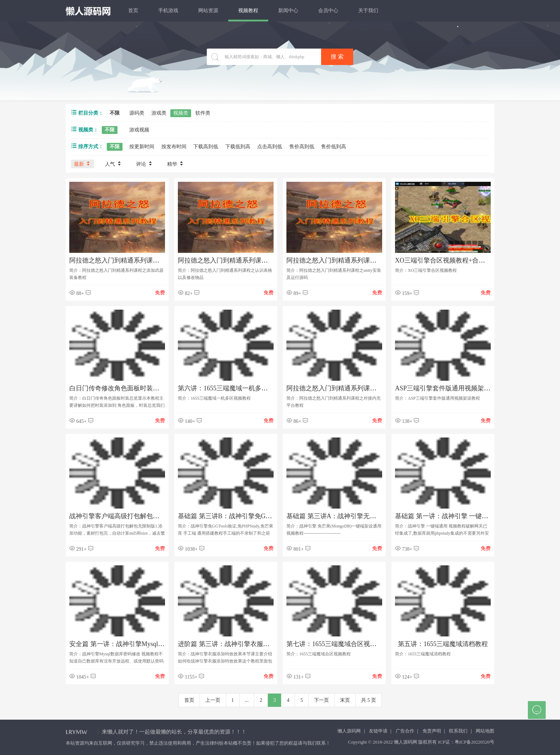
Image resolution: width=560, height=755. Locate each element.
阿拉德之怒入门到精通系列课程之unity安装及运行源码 (364, 260)
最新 (82, 164)
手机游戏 (168, 11)
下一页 (321, 700)
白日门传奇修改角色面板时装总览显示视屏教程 (137, 388)
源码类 (137, 113)
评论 (145, 164)
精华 (176, 164)
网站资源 (208, 11)
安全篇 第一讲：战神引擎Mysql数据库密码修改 (136, 644)
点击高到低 (270, 147)
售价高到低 (302, 147)
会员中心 (328, 11)
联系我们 (458, 731)
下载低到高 (238, 147)
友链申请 (378, 731)
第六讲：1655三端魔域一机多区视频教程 (236, 388)
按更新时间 (142, 147)
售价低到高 (334, 147)
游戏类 (159, 113)
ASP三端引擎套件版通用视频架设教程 (449, 388)
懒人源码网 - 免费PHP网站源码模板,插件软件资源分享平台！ (88, 11)
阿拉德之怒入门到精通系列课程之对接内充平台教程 (360, 388)
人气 (114, 164)
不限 (115, 113)
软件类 (203, 113)
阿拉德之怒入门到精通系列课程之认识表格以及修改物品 (258, 260)
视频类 (181, 113)
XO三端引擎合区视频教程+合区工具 (446, 260)
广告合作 (405, 731)
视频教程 (248, 11)
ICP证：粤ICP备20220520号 (466, 742)
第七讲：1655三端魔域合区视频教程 (338, 644)
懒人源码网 (349, 731)
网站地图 (485, 731)
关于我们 (368, 11)
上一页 (213, 700)
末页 (345, 700)
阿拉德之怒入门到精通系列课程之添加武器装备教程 (143, 260)
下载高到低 (206, 147)
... (247, 700)
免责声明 (432, 731)
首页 (133, 11)
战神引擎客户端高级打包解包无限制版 (124, 516)
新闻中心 (288, 11)
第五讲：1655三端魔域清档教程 (443, 644)
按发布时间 (174, 147)
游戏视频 (139, 130)
